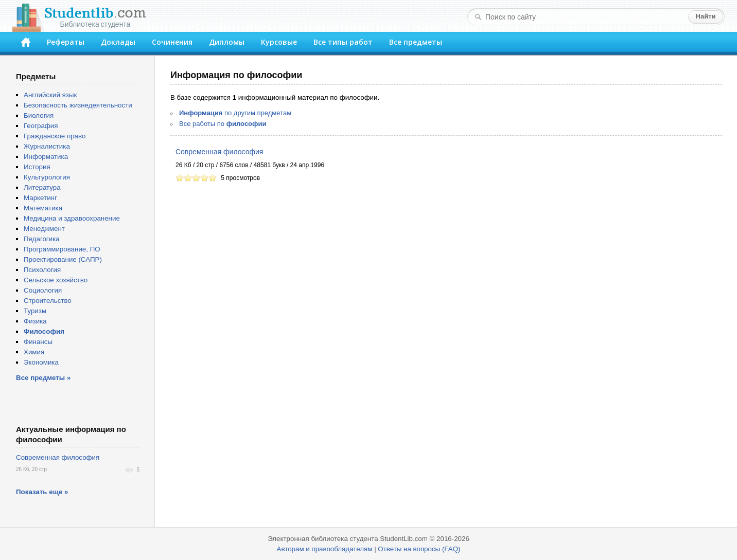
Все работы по (223, 124)
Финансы (38, 342)
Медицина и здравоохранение (72, 218)
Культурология (47, 177)
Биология (39, 115)
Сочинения (172, 42)
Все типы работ (343, 42)
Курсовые (279, 42)
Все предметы (416, 42)
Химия (34, 352)
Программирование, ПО (62, 249)
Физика (35, 321)
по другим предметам (235, 113)
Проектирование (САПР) (63, 259)
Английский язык (50, 95)
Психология (42, 270)
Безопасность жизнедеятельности (78, 105)
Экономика (41, 362)
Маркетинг (40, 198)
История (37, 167)
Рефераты (66, 42)
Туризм (35, 311)
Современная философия (219, 152)
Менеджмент (44, 229)
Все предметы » (43, 378)
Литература (42, 187)
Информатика (46, 157)
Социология (43, 290)
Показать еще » (42, 492)
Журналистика (47, 146)
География (41, 126)
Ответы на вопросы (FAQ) (419, 549)
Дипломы (227, 42)
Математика (43, 208)
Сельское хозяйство (56, 280)
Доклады (118, 42)
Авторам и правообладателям (325, 549)
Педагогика (42, 239)
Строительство (48, 301)
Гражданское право (55, 136)
